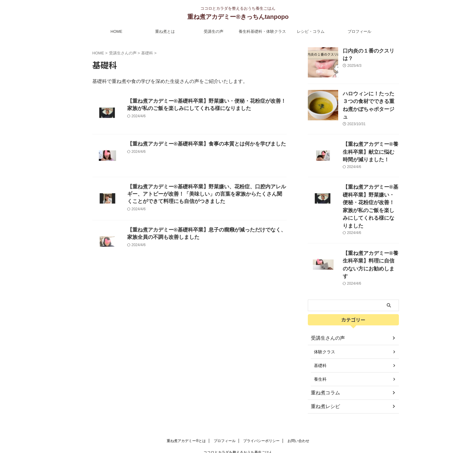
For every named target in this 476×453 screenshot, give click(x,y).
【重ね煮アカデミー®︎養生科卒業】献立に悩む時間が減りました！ (370, 143)
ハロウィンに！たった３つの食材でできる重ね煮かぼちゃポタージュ (370, 100)
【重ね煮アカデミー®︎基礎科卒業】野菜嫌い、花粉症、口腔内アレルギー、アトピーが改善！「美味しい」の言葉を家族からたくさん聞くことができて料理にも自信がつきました (205, 195)
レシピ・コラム (311, 31)
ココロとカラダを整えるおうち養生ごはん (238, 425)
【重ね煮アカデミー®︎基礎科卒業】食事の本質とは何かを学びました (202, 144)
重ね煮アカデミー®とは (186, 413)
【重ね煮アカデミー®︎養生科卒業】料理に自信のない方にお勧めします (370, 240)
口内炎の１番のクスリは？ (368, 50)
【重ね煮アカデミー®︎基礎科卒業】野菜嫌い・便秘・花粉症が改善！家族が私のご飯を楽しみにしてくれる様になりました (370, 193)
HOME (116, 31)
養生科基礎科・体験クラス (262, 31)
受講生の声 (214, 31)
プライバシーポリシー (261, 413)
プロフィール (359, 31)
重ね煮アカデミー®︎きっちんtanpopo (238, 17)
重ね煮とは (165, 31)
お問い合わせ (298, 413)
